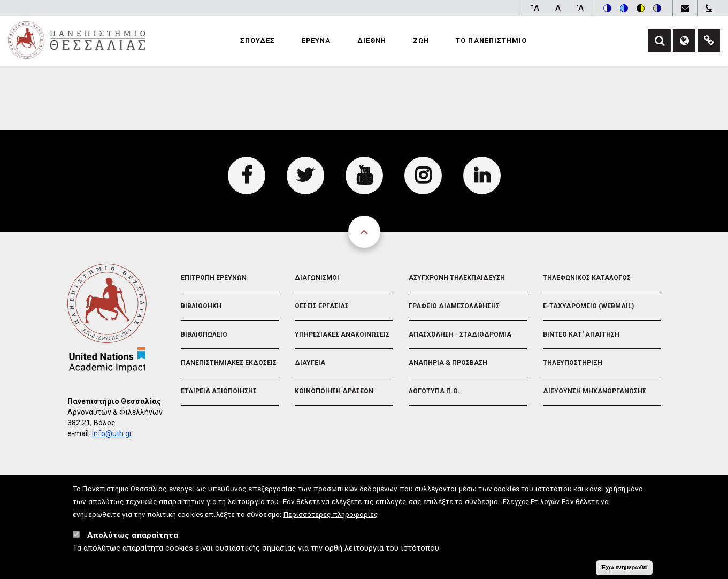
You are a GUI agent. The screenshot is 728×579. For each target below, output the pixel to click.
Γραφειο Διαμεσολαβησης (454, 306)
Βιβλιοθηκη (201, 306)
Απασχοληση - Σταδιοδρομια (460, 334)
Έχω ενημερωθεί (624, 570)
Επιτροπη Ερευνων (214, 278)
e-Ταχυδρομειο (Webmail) (588, 306)
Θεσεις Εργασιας (322, 306)
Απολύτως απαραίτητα (133, 538)
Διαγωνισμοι (317, 278)
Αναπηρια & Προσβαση (448, 363)
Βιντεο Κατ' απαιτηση (581, 334)
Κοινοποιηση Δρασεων (334, 391)
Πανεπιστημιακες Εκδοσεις (229, 363)
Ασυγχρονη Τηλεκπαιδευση (457, 278)
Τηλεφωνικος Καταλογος (587, 278)
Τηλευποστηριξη (573, 363)
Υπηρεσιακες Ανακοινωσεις (342, 334)
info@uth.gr (112, 433)
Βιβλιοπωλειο (204, 334)
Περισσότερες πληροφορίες (331, 517)
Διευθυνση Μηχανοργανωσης (595, 391)
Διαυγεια (310, 363)
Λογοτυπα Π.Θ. (434, 391)
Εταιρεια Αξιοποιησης (219, 391)
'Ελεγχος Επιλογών (530, 505)
